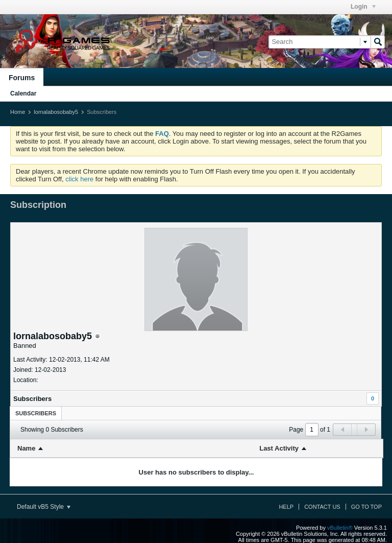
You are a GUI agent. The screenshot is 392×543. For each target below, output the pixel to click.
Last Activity (279, 448)
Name (26, 448)
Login (363, 7)
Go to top (366, 507)
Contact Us (322, 507)
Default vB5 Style (44, 507)
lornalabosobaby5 (56, 112)
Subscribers (32, 399)
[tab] (36, 413)
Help (286, 507)
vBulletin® (340, 528)
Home (18, 112)
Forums (22, 78)
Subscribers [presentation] (36, 413)
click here (79, 179)
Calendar (23, 93)
